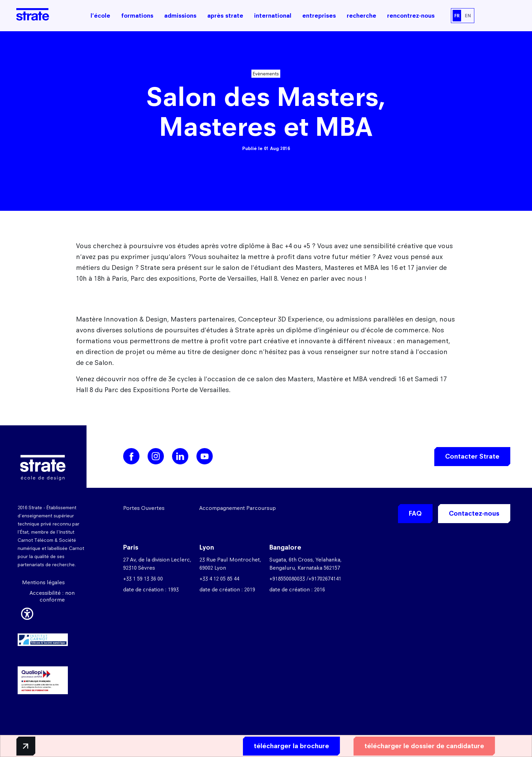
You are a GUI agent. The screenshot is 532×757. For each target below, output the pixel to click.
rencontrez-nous (411, 16)
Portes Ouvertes (144, 508)
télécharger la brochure (285, 746)
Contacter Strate (472, 456)
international (273, 16)
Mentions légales (43, 582)
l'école (100, 16)
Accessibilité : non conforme (52, 596)
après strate (225, 16)
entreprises (319, 16)
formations (137, 16)
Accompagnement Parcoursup (237, 508)
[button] (27, 613)
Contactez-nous (474, 513)
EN (468, 16)
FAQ (415, 513)
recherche (362, 16)
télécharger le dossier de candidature (417, 746)
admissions (180, 16)
